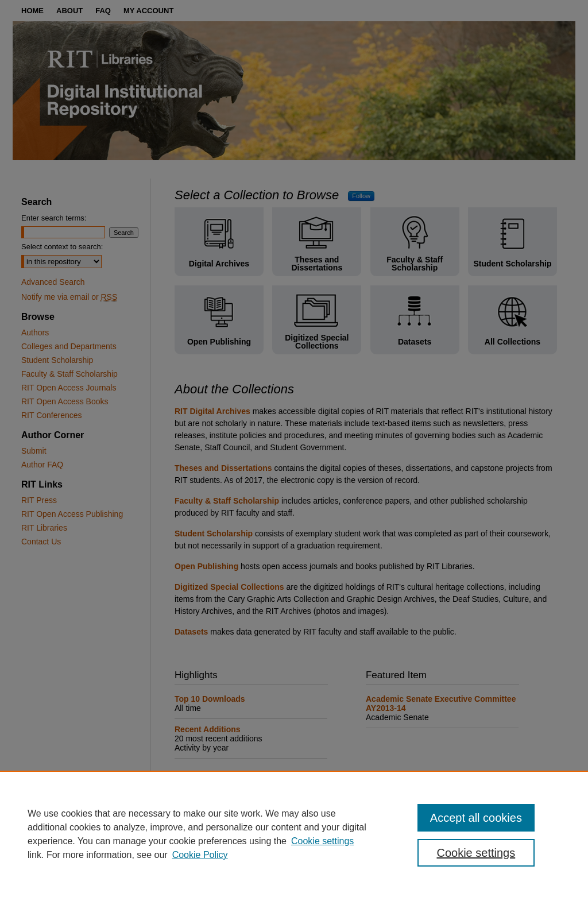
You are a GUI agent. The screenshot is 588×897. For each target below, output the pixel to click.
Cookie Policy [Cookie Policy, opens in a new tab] (200, 855)
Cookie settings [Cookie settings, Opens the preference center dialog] (476, 853)
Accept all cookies (476, 818)
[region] (294, 834)
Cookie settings (322, 841)
